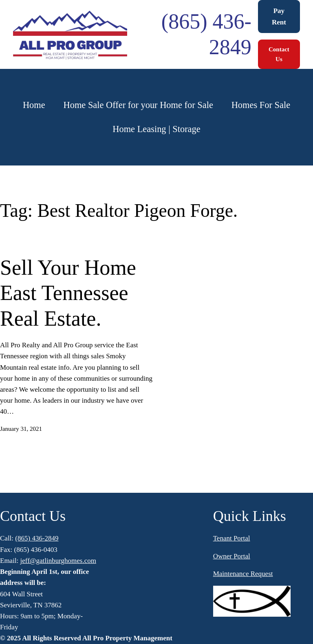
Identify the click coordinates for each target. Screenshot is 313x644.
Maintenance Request (243, 574)
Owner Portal (232, 556)
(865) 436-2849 (37, 538)
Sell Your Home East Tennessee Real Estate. (68, 293)
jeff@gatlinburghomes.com (58, 561)
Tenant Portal (232, 538)
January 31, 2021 (21, 429)
